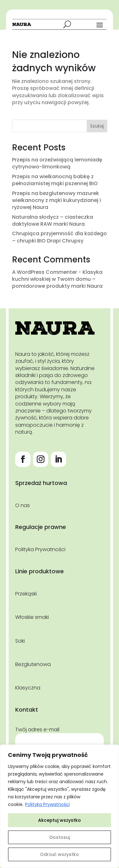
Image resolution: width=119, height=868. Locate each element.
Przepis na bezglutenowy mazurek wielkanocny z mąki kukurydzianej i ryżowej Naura (56, 200)
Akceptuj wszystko (60, 820)
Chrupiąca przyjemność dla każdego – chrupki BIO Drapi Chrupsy (60, 237)
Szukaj (97, 126)
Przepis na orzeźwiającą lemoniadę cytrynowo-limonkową (57, 163)
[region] (60, 806)
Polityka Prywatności (47, 804)
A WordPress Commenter (45, 272)
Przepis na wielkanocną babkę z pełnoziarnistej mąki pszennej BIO (55, 180)
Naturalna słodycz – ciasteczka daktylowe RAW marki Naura (53, 220)
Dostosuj (60, 837)
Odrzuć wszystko (60, 854)
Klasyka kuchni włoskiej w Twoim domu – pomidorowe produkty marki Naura (57, 279)
